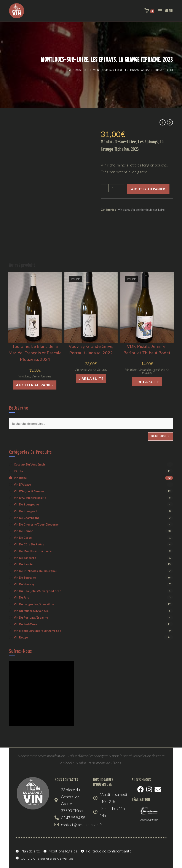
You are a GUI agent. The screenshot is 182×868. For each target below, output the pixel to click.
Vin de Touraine (42, 376)
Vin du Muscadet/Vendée (31, 611)
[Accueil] (70, 70)
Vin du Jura (22, 597)
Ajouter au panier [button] (35, 385)
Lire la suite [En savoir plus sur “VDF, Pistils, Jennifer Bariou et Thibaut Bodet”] (147, 382)
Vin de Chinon (24, 531)
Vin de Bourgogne (26, 504)
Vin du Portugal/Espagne (31, 618)
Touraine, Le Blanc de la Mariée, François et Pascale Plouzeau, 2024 (35, 353)
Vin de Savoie (23, 564)
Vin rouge (21, 637)
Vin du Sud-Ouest (26, 624)
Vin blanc (124, 210)
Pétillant (20, 471)
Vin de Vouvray (97, 370)
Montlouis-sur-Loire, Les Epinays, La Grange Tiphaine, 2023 (133, 70)
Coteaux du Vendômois (30, 464)
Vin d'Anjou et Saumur (29, 491)
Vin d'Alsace (22, 485)
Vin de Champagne (27, 518)
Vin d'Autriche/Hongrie (30, 498)
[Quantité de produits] (112, 188)
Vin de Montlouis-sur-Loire (148, 210)
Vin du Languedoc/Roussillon (34, 604)
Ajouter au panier (148, 189)
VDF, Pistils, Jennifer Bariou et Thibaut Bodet (147, 349)
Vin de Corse (23, 538)
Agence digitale (149, 820)
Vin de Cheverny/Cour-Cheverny (36, 524)
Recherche (160, 436)
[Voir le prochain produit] (170, 122)
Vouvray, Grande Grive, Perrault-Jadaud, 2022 (91, 349)
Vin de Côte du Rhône (29, 544)
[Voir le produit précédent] (163, 122)
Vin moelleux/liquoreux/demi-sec (37, 631)
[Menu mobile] (164, 11)
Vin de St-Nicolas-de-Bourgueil (36, 571)
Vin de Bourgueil (149, 370)
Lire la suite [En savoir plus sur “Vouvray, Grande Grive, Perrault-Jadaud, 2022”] (91, 378)
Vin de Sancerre (25, 558)
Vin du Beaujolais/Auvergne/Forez (37, 591)
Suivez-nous (21, 651)
